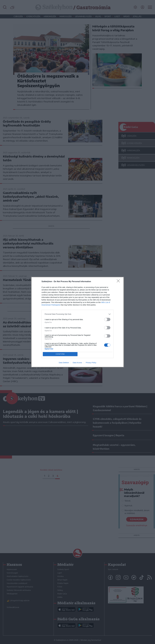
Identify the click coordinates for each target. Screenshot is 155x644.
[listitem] (77, 314)
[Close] (119, 282)
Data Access (77, 363)
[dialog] (77, 322)
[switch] (107, 319)
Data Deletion (64, 363)
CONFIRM (60, 354)
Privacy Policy (91, 363)
